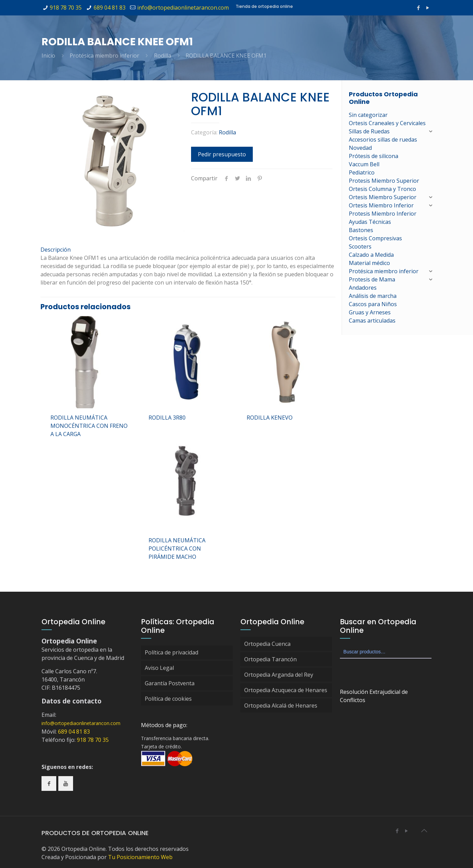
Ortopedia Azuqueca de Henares (286, 690)
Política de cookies (168, 699)
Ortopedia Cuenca (267, 644)
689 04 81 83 (110, 8)
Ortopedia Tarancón (270, 659)
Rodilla (163, 56)
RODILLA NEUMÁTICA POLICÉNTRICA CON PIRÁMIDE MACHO (177, 548)
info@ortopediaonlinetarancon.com (183, 8)
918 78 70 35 (66, 8)
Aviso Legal (159, 668)
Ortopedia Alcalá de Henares (281, 706)
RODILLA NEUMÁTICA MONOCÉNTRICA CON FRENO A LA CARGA (89, 426)
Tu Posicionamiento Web (140, 857)
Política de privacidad (172, 652)
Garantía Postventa (170, 683)
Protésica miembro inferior (104, 56)
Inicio (48, 56)
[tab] (188, 250)
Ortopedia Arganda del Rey (279, 675)
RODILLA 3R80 (167, 418)
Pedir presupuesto (222, 154)
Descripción (56, 250)
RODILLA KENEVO (270, 418)
